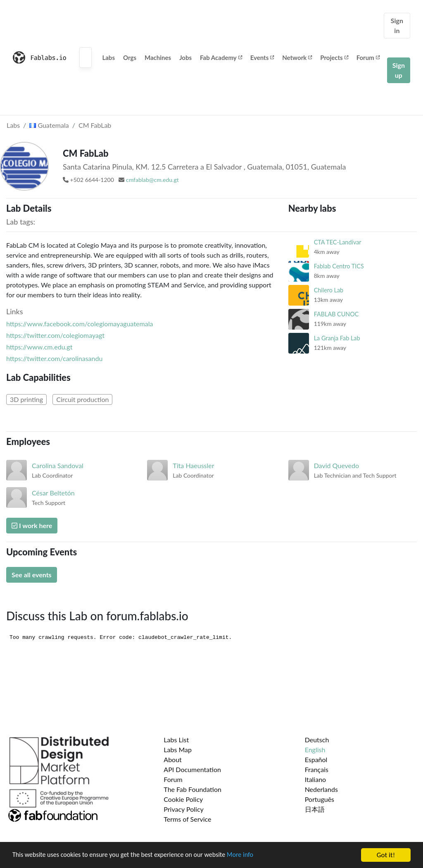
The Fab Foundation (192, 789)
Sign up (399, 70)
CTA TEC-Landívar (338, 242)
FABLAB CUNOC (336, 314)
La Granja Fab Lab (337, 338)
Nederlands (321, 789)
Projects (334, 57)
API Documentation (192, 769)
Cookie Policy (183, 799)
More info (254, 856)
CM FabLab (95, 125)
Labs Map (178, 750)
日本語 (315, 809)
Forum (368, 57)
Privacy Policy (184, 809)
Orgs (130, 57)
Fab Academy (221, 57)
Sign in (397, 25)
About (173, 759)
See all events (32, 575)
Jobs (185, 57)
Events (262, 57)
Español (316, 759)
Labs (108, 57)
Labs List (176, 740)
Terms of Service (187, 819)
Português (320, 799)
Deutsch (317, 740)
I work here (32, 525)
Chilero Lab (329, 290)
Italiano (316, 779)
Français (317, 769)
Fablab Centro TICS (339, 266)
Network (297, 57)
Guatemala (49, 125)
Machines (158, 57)
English (315, 750)
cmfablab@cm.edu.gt (152, 180)
